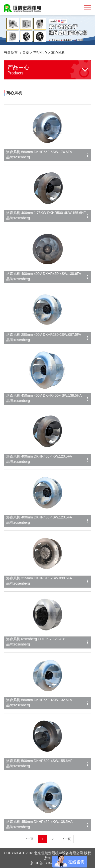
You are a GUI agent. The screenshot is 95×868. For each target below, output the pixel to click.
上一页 (29, 839)
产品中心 (40, 53)
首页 (26, 53)
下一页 (66, 839)
